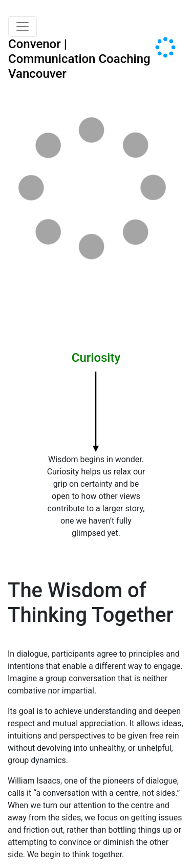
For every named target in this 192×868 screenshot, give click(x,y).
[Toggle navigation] (23, 27)
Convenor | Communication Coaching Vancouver (79, 59)
